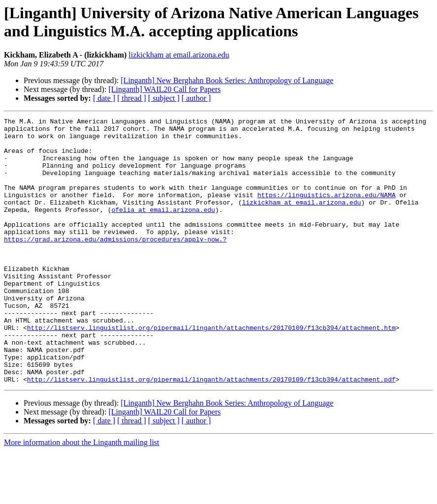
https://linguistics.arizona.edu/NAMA (327, 211)
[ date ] (104, 98)
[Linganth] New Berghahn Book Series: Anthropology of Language (227, 80)
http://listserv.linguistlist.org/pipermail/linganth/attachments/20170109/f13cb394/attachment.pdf (211, 432)
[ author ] (196, 98)
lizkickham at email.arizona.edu (179, 55)
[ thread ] (132, 98)
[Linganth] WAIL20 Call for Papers (164, 89)
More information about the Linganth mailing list (82, 495)
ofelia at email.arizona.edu (163, 229)
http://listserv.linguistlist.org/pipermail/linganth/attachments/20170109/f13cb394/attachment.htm (211, 370)
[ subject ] (164, 98)
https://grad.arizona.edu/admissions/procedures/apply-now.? (115, 264)
